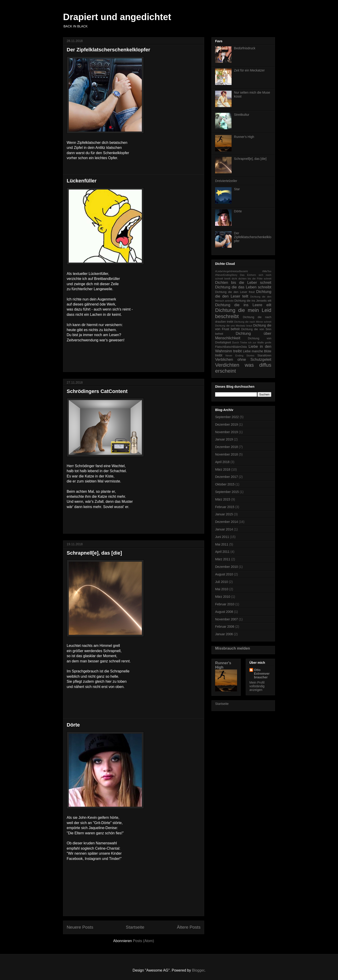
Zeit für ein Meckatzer (250, 70)
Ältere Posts (189, 927)
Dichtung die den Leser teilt (243, 294)
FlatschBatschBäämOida (231, 347)
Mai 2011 (222, 544)
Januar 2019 (224, 439)
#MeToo (267, 271)
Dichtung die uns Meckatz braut (234, 326)
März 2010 (223, 597)
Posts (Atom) (143, 941)
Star (237, 189)
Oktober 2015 (225, 484)
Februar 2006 (225, 627)
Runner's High (244, 137)
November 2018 (227, 454)
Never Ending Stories (240, 356)
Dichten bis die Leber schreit (243, 283)
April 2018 (222, 462)
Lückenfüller (82, 181)
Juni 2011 (222, 537)
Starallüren (264, 356)
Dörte (73, 725)
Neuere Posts (80, 927)
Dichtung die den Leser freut (235, 292)
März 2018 (223, 469)
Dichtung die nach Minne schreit (253, 322)
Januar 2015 (224, 514)
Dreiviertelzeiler (226, 181)
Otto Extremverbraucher (262, 674)
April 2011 (222, 552)
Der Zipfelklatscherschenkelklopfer (108, 50)
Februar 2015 (225, 507)
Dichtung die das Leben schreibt (243, 287)
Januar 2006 (224, 634)
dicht (234, 279)
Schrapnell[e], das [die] (94, 553)
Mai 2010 (222, 589)
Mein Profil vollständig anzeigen (257, 686)
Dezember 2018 (227, 447)
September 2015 (227, 492)
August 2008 (224, 612)
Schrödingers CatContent (97, 391)
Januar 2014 (224, 529)
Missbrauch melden (233, 648)
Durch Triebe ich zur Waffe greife (252, 342)
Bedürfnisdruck (245, 48)
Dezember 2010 (227, 567)
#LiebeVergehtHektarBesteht (231, 271)
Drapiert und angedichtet (117, 17)
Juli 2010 (222, 582)
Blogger (198, 970)
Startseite (135, 927)
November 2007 (227, 619)
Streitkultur (242, 115)
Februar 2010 (225, 604)
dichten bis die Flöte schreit (255, 279)
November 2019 (227, 432)
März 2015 (223, 499)
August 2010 (224, 574)
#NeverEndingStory (226, 275)
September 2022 (227, 417)
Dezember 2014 (227, 522)
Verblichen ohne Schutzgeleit (243, 360)
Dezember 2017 (227, 477)
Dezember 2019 (227, 424)
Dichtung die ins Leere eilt (243, 305)
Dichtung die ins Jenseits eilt (253, 301)
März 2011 (223, 559)
